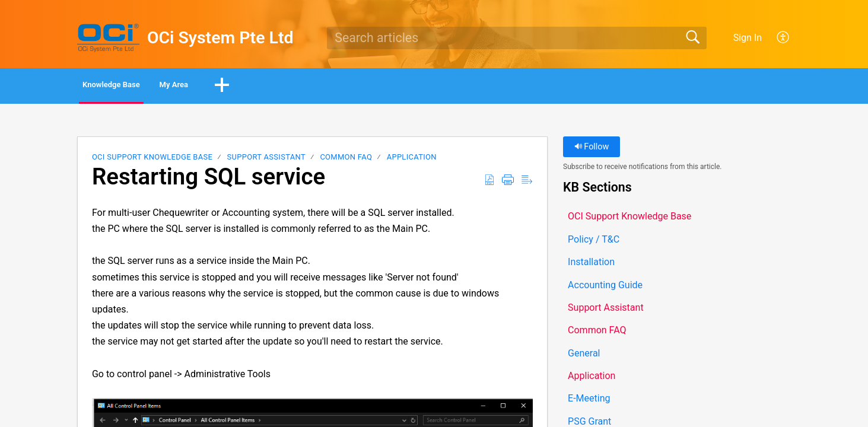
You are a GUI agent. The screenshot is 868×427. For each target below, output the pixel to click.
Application (412, 160)
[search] (517, 38)
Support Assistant (266, 160)
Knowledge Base (133, 86)
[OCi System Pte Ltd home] (108, 38)
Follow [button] (592, 150)
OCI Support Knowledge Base (152, 160)
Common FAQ (346, 160)
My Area (228, 86)
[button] (783, 38)
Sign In (748, 38)
